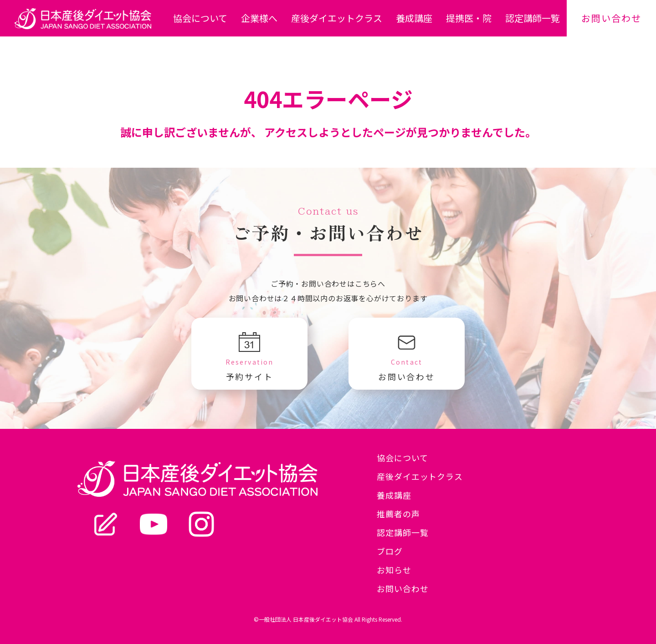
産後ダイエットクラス (337, 18)
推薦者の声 (398, 514)
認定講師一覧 (533, 18)
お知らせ (394, 570)
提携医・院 (469, 18)
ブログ (390, 551)
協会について (200, 18)
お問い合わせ (611, 18)
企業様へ (259, 18)
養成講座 (414, 18)
